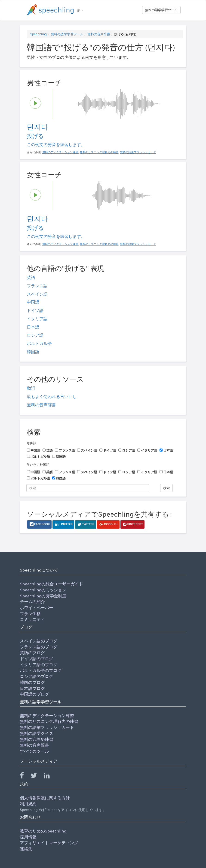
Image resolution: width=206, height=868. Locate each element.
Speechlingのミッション (43, 590)
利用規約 (28, 804)
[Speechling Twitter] (37, 777)
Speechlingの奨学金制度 (43, 596)
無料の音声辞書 (99, 34)
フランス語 (37, 286)
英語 (31, 277)
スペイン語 (37, 294)
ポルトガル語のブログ (41, 670)
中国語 (33, 302)
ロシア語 (35, 335)
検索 (166, 488)
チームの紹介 (32, 602)
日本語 (33, 327)
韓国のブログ (32, 682)
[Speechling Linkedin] (50, 777)
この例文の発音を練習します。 (56, 145)
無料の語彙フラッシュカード (47, 727)
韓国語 (33, 352)
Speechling (38, 34)
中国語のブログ (34, 694)
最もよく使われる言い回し (52, 397)
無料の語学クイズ (37, 733)
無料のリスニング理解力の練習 (49, 721)
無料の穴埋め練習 (37, 739)
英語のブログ (32, 653)
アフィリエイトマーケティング (49, 843)
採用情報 (28, 837)
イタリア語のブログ (39, 665)
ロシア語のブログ (37, 676)
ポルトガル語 (39, 343)
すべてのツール (34, 751)
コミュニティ (32, 619)
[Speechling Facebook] (25, 777)
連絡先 (26, 849)
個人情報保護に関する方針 (45, 798)
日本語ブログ (32, 688)
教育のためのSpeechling (43, 831)
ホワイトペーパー (37, 608)
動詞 (31, 388)
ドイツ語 (35, 310)
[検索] (88, 488)
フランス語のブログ (39, 647)
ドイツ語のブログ (37, 659)
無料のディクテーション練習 (47, 716)
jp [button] (80, 10)
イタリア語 (37, 319)
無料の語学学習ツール (161, 10)
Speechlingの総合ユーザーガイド (51, 584)
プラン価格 (30, 614)
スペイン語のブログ (39, 641)
